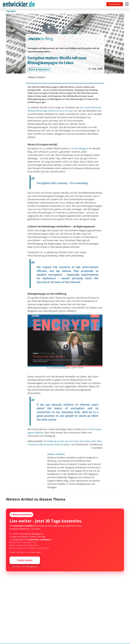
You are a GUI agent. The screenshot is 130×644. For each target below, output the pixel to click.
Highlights (11, 11)
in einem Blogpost (79, 148)
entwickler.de (19, 5)
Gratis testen (115, 4)
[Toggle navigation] (19, 4)
